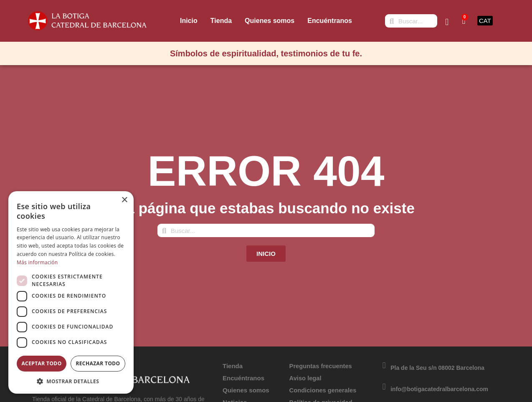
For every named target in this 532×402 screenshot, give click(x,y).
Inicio (189, 21)
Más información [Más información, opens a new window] (37, 262)
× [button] (124, 200)
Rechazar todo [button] (98, 363)
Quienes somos (270, 21)
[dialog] (71, 292)
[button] (71, 381)
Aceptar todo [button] (41, 363)
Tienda (221, 21)
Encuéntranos (330, 21)
